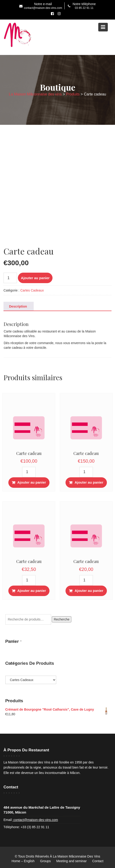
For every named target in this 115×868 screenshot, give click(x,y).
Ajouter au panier (35, 278)
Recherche (62, 619)
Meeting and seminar (71, 861)
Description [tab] (18, 306)
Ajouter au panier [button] (32, 482)
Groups (46, 861)
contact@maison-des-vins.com (35, 820)
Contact (98, 861)
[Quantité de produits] (10, 278)
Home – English (23, 861)
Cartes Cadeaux (32, 290)
